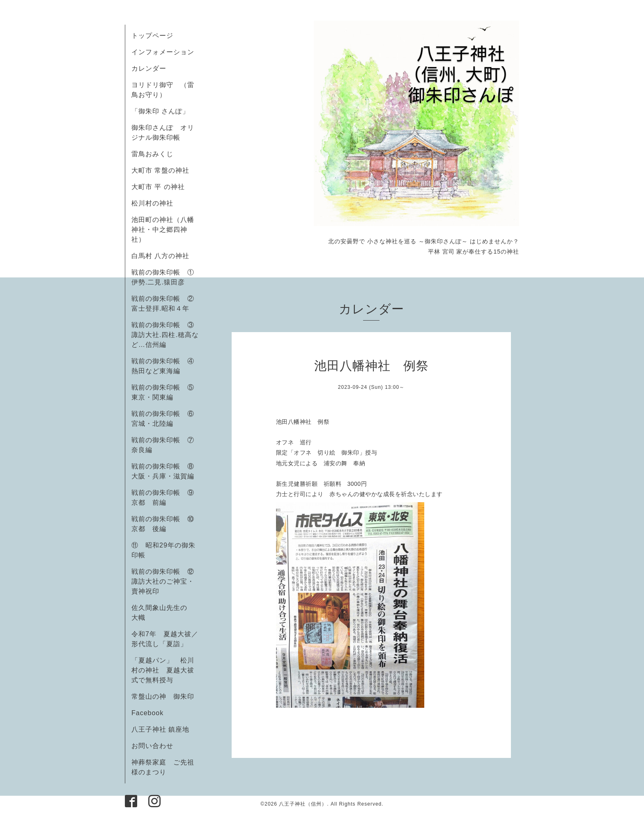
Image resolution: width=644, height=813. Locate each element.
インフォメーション (163, 52)
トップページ (152, 36)
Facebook (151, 713)
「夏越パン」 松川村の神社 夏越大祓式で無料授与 (163, 670)
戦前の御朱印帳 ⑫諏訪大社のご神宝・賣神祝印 (163, 581)
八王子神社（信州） (303, 804)
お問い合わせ (152, 746)
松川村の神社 (152, 203)
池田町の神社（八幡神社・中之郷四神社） (163, 230)
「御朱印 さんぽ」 (160, 111)
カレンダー (149, 68)
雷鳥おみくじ (152, 154)
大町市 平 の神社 (158, 187)
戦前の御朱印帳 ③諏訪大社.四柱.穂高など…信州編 (165, 335)
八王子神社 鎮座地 (160, 729)
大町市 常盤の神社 (160, 170)
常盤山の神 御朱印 (163, 696)
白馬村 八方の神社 (160, 256)
